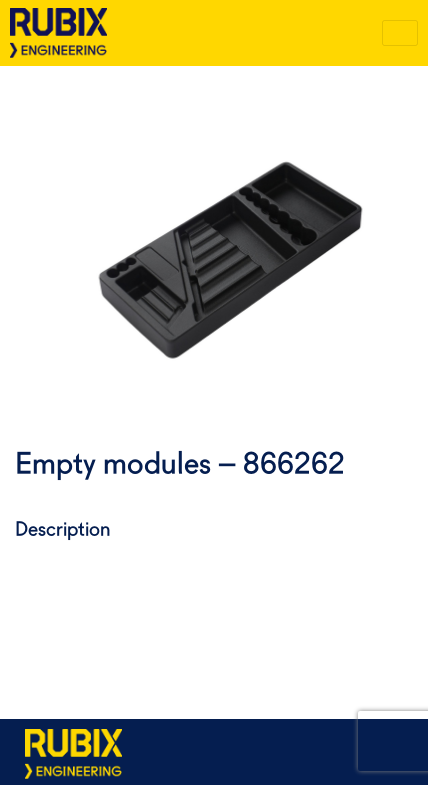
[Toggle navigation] (400, 33)
